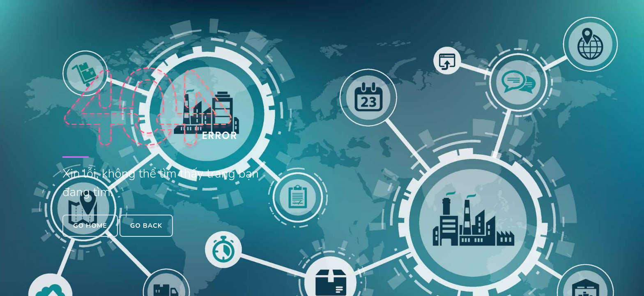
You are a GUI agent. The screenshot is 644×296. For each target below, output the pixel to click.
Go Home (90, 226)
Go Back (146, 226)
